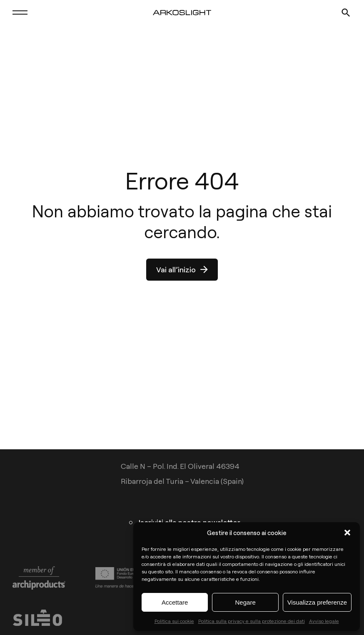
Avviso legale (324, 621)
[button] (347, 533)
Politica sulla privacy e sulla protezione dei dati (252, 621)
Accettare (175, 602)
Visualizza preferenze (317, 602)
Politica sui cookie (174, 621)
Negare (246, 602)
